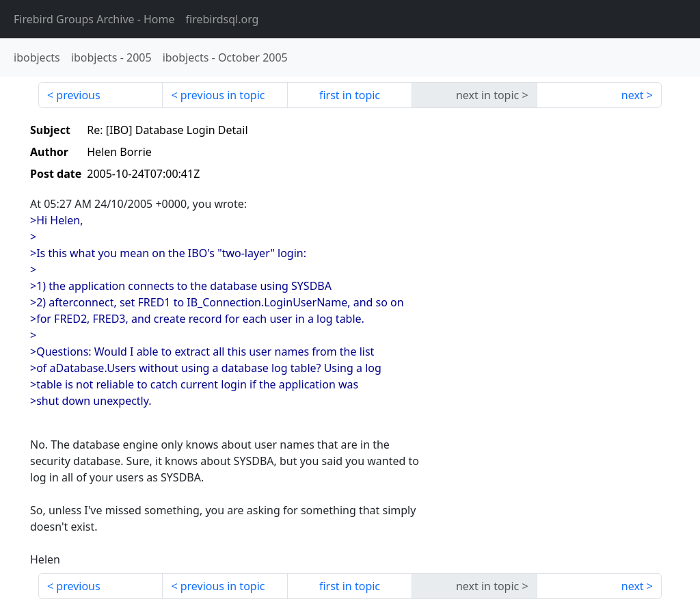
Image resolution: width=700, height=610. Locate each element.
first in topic (350, 95)
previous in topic (223, 95)
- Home (94, 19)
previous (78, 95)
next (633, 95)
